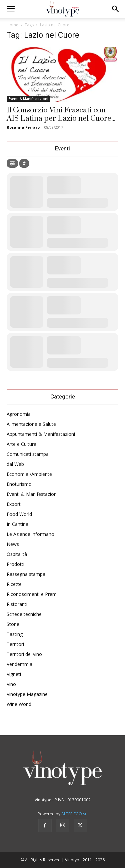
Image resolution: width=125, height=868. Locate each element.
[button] (11, 9)
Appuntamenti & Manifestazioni (41, 434)
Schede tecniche (24, 614)
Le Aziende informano (30, 534)
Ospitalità (17, 554)
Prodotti (15, 564)
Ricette (14, 584)
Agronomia (19, 414)
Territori (15, 644)
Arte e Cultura (21, 444)
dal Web (15, 464)
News (13, 544)
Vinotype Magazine (27, 694)
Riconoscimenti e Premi (32, 594)
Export (14, 504)
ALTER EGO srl (74, 814)
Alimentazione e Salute (31, 424)
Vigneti (14, 674)
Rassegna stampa (26, 574)
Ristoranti (17, 604)
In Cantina (17, 524)
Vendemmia (19, 664)
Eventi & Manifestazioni (28, 99)
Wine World (19, 704)
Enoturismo (19, 484)
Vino (11, 684)
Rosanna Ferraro (23, 127)
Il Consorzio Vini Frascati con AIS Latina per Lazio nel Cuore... (61, 114)
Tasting (15, 634)
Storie (13, 624)
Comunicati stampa (28, 454)
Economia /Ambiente (29, 474)
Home (12, 25)
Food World (19, 514)
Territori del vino (24, 654)
